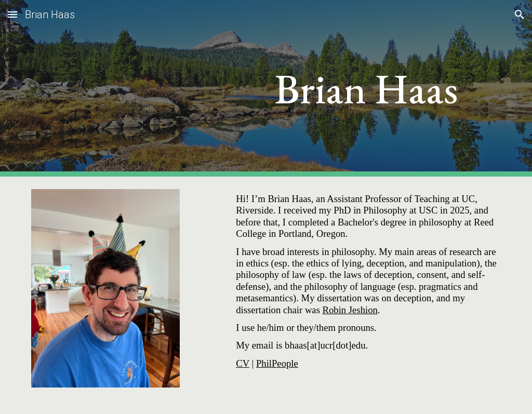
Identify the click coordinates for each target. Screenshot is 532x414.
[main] (366, 89)
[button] (12, 14)
